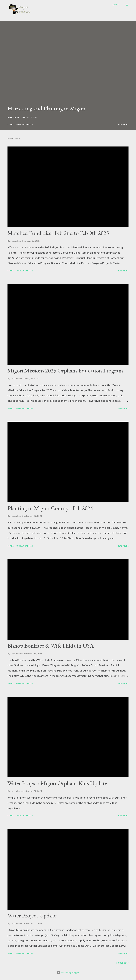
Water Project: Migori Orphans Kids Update (57, 783)
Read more (123, 124)
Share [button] (11, 124)
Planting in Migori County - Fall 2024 (50, 508)
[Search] (115, 5)
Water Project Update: (33, 915)
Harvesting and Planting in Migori (46, 108)
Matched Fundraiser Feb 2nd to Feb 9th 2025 (58, 233)
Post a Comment (25, 124)
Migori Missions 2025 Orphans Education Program (65, 370)
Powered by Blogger (68, 973)
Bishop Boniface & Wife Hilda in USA (51, 646)
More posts (122, 963)
